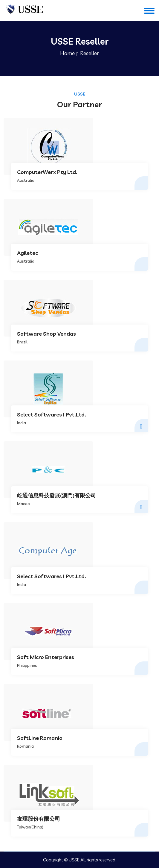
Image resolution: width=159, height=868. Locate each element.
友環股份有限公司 (39, 819)
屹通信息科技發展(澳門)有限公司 (56, 496)
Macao (23, 504)
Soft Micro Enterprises (46, 657)
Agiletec (27, 253)
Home (67, 53)
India (22, 423)
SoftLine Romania (40, 738)
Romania (25, 746)
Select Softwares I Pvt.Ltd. (52, 415)
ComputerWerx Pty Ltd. (47, 172)
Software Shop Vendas (46, 334)
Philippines (27, 665)
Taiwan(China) (30, 827)
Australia (26, 180)
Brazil (22, 342)
